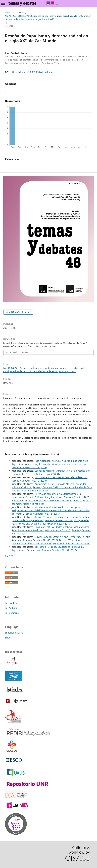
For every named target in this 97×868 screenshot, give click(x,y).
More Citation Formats (17, 352)
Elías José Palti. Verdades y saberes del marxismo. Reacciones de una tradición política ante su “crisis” (51, 529)
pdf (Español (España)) (20, 312)
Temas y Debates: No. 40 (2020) (29, 481)
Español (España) (15, 633)
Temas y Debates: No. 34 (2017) (59, 550)
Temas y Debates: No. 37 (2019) (29, 467)
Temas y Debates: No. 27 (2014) (44, 474)
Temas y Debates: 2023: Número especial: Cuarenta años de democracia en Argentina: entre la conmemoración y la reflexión (51, 500)
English (9, 638)
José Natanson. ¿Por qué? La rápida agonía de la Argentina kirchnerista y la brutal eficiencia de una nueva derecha (50, 462)
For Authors (11, 608)
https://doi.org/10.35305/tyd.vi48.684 (32, 72)
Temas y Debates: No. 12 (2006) (42, 514)
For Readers (11, 603)
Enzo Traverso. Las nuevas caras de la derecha (61, 477)
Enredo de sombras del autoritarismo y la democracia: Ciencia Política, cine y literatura (46, 496)
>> (12, 556)
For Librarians (12, 613)
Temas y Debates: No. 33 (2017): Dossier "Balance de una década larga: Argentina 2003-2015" (50, 522)
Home (8, 13)
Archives (19, 13)
